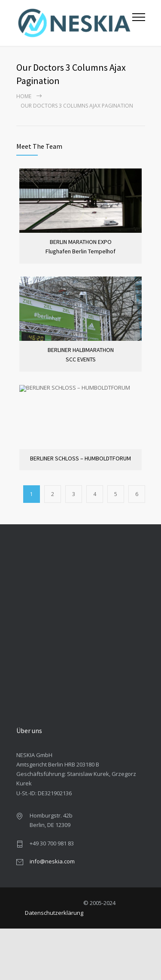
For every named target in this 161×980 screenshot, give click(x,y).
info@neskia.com (52, 861)
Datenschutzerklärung (54, 913)
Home (24, 96)
